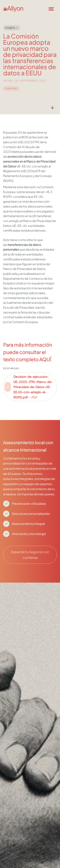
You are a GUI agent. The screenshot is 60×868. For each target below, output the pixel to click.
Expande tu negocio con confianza (30, 555)
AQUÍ (45, 364)
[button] (53, 9)
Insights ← (12, 28)
